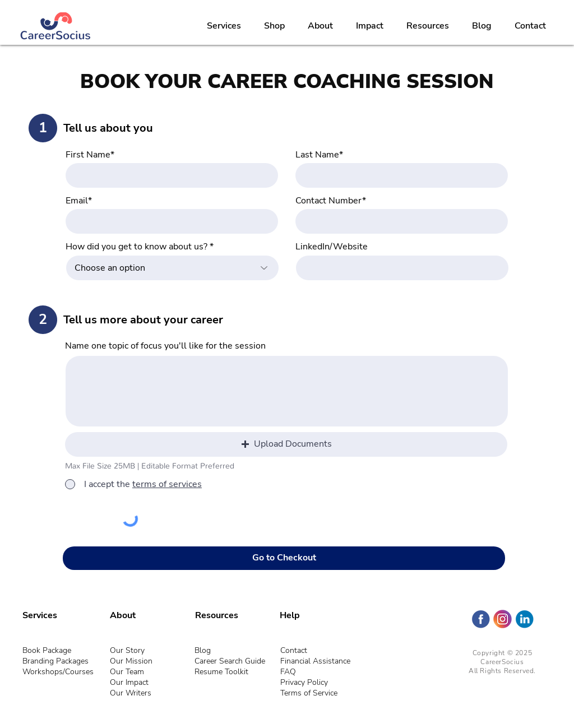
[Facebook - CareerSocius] (481, 619)
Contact (294, 650)
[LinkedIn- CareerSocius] (524, 619)
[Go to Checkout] (284, 558)
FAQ (288, 672)
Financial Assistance (315, 661)
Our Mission (131, 661)
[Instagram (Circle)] (503, 619)
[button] (286, 444)
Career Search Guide (230, 661)
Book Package (47, 650)
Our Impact (129, 682)
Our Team (127, 672)
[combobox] (172, 268)
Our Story (127, 650)
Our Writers (131, 693)
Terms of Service (309, 693)
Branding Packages (55, 661)
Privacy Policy (304, 682)
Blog (203, 650)
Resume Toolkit (221, 672)
